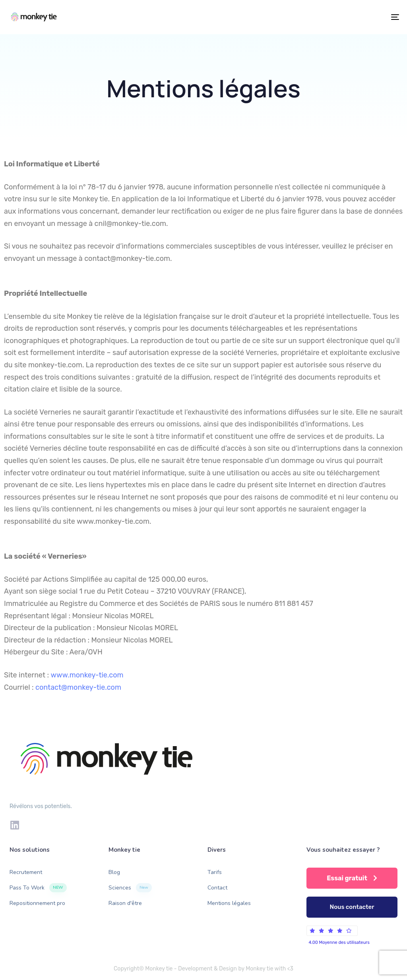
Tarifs (215, 872)
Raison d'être (125, 903)
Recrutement (26, 872)
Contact (217, 888)
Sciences (130, 888)
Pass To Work (38, 888)
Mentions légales (229, 903)
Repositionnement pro (37, 903)
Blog (114, 872)
